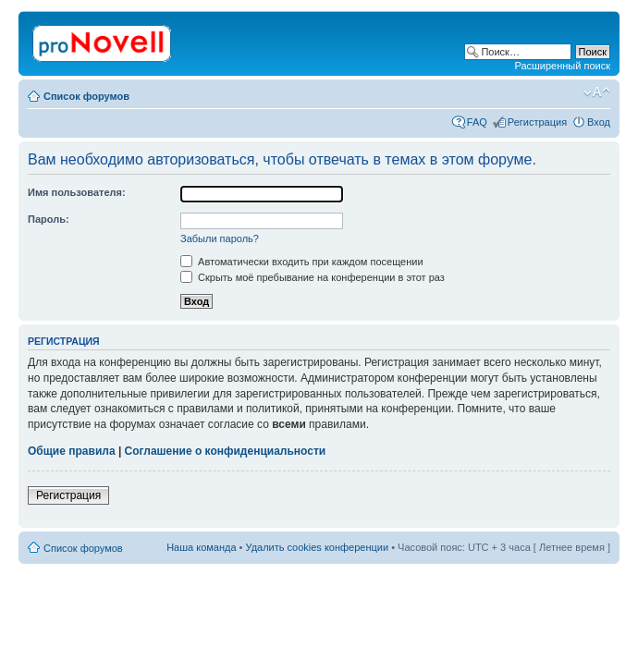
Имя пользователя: (77, 192)
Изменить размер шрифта (597, 92)
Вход (599, 122)
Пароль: (49, 219)
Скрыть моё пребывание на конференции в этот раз (313, 277)
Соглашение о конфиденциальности (226, 451)
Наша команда (201, 547)
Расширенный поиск (562, 66)
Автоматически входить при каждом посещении (302, 262)
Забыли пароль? (220, 238)
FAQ (477, 122)
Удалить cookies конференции (318, 547)
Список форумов (86, 96)
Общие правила (72, 451)
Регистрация (537, 122)
